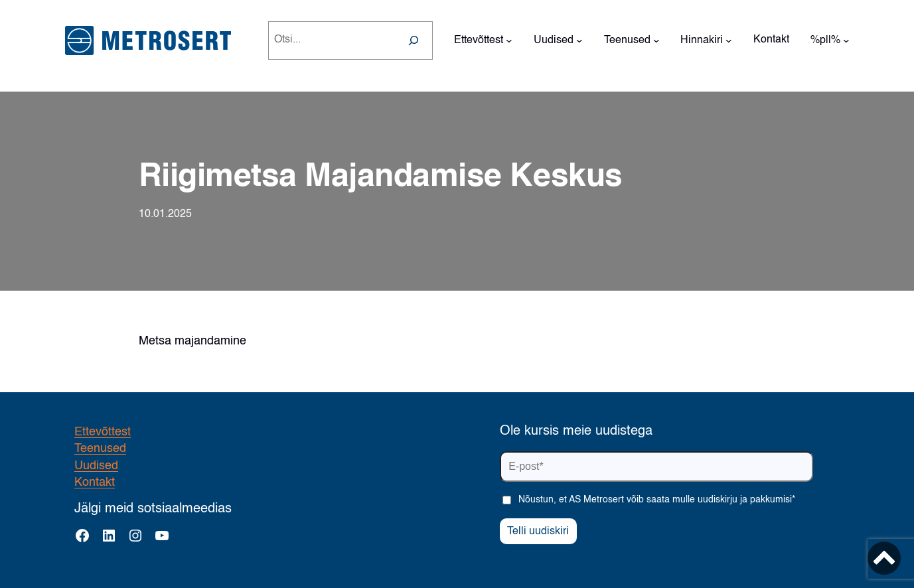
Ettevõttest (103, 432)
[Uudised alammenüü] (579, 40)
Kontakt (95, 482)
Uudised (96, 466)
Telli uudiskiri (538, 532)
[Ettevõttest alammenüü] (509, 40)
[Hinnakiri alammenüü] (729, 40)
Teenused (100, 449)
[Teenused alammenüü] (656, 40)
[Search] (414, 40)
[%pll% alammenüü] (846, 40)
